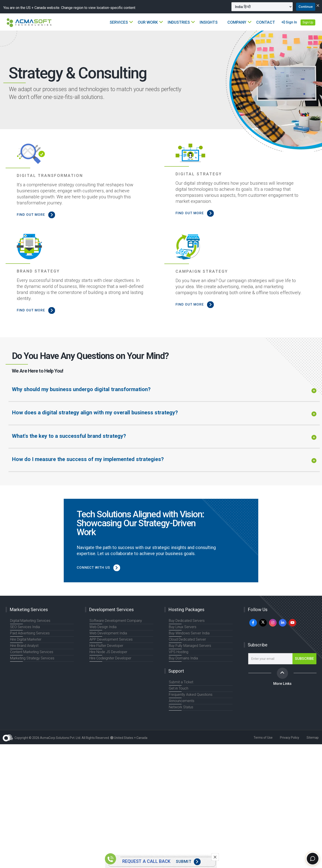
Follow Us (258, 610)
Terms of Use (263, 738)
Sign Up (308, 23)
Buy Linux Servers (182, 627)
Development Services (111, 610)
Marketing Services (29, 610)
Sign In (289, 22)
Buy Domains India (182, 658)
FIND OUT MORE (38, 215)
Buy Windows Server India (188, 633)
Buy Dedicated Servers (186, 621)
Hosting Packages (186, 610)
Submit (188, 862)
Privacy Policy (290, 738)
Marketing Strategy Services (32, 658)
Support (176, 671)
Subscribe (258, 645)
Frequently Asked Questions (190, 695)
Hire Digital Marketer (25, 639)
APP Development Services (110, 639)
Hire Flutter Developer (106, 646)
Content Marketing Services (31, 652)
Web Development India (107, 633)
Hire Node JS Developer (108, 652)
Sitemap (313, 738)
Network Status (180, 707)
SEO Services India (24, 627)
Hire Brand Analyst (24, 646)
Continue (302, 7)
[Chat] (311, 857)
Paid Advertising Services (29, 633)
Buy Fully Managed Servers (189, 646)
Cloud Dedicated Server (187, 639)
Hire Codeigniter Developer (110, 658)
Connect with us (101, 567)
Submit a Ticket (181, 682)
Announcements (181, 701)
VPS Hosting (178, 652)
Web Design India (103, 627)
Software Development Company (115, 621)
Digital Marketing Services (30, 621)
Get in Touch (178, 688)
